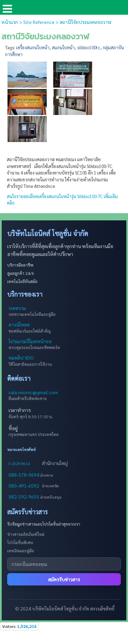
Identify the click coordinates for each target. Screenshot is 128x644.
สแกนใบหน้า (63, 47)
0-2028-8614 (19, 463)
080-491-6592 (24, 486)
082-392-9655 (24, 497)
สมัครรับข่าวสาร (64, 579)
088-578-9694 (24, 475)
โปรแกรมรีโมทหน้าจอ (30, 341)
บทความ (17, 308)
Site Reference (39, 22)
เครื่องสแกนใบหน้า (33, 47)
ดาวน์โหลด (19, 324)
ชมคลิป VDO (21, 358)
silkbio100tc (89, 47)
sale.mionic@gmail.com (33, 392)
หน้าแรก (10, 22)
